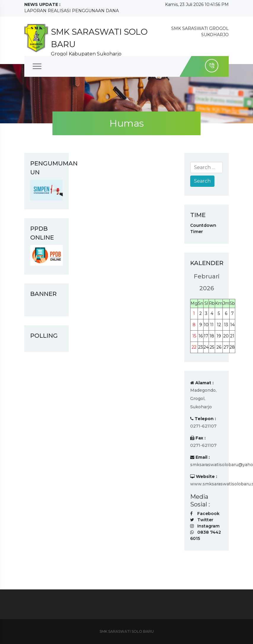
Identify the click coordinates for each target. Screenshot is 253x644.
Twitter (205, 520)
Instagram (208, 526)
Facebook (208, 514)
